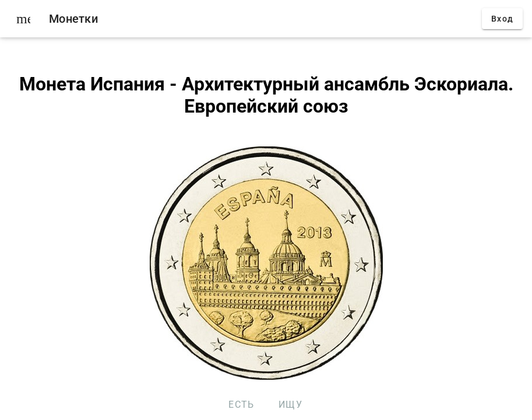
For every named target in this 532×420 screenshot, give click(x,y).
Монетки (73, 19)
